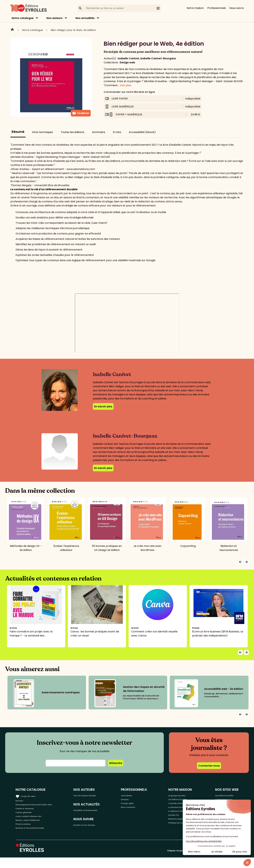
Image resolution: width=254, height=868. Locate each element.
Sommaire (99, 132)
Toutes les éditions (72, 132)
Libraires (132, 801)
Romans (21, 801)
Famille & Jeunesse (28, 811)
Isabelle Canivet (128, 58)
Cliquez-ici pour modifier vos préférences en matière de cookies (203, 861)
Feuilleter (81, 113)
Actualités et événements (96, 812)
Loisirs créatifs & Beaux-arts (33, 822)
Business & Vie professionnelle (35, 838)
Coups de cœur (28, 795)
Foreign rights (135, 806)
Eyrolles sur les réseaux (94, 828)
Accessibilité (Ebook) (142, 132)
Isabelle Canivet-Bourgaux (158, 58)
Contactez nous (209, 766)
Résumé (18, 132)
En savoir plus (103, 406)
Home (12, 30)
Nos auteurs (55, 18)
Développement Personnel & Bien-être (41, 806)
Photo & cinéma (26, 833)
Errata (117, 132)
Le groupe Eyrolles (178, 795)
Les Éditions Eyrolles (226, 795)
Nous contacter (136, 811)
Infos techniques (43, 132)
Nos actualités (85, 18)
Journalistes (134, 795)
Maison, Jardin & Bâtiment (32, 827)
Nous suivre (237, 8)
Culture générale (26, 817)
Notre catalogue (23, 18)
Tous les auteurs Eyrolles (95, 795)
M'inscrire (116, 763)
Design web (127, 62)
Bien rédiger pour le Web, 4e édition (73, 30)
